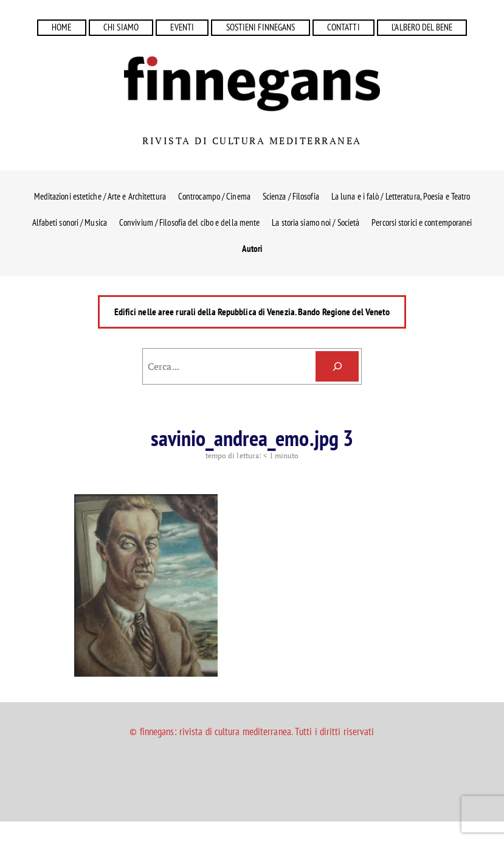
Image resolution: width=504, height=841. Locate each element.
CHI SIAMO (121, 27)
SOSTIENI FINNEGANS (261, 27)
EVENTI (182, 27)
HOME (61, 27)
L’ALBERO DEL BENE (422, 27)
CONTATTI (343, 27)
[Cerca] (337, 366)
